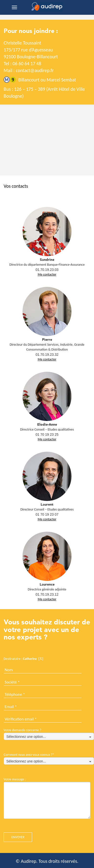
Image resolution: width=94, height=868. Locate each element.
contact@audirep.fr (35, 70)
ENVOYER (18, 837)
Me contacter (47, 274)
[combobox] (49, 736)
